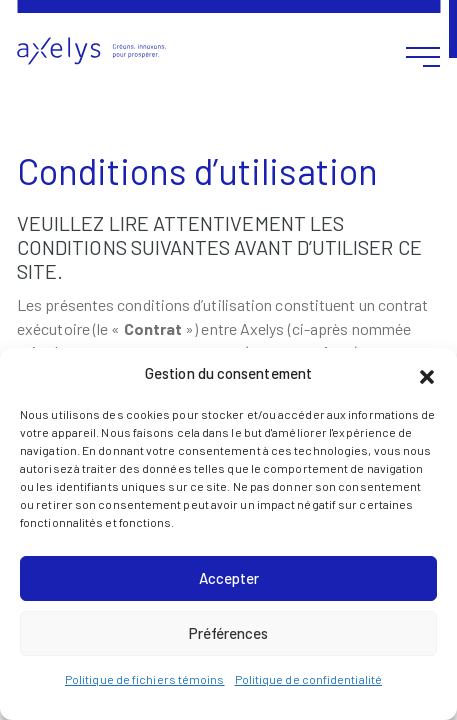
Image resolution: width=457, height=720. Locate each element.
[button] (427, 374)
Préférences (228, 633)
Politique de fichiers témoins (145, 679)
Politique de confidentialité (309, 679)
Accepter (229, 578)
